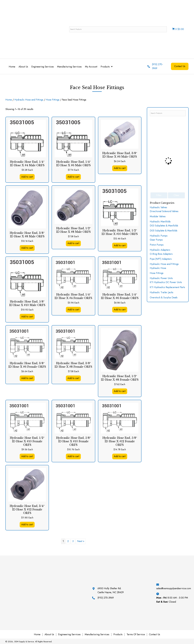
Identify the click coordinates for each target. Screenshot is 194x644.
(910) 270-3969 (106, 598)
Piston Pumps (157, 245)
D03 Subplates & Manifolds (164, 226)
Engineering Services (69, 635)
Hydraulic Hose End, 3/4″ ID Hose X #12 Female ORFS (27, 509)
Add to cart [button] (27, 177)
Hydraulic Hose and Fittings (29, 100)
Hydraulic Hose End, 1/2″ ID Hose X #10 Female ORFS (27, 441)
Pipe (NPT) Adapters (161, 259)
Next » (81, 541)
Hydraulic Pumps (159, 236)
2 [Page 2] (68, 541)
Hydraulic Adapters (160, 250)
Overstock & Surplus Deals (164, 298)
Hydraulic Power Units (161, 278)
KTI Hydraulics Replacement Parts (167, 287)
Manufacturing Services (97, 635)
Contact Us (155, 635)
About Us (49, 635)
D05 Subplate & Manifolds (164, 231)
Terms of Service (136, 635)
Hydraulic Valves (158, 207)
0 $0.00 (178, 29)
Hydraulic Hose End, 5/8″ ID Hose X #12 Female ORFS (120, 441)
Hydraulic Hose (158, 268)
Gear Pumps (156, 240)
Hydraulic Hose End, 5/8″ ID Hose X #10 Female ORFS (73, 441)
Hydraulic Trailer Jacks (162, 292)
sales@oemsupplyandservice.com (174, 588)
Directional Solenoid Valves (164, 211)
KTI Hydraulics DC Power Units (166, 282)
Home (9, 100)
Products (118, 635)
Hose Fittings (53, 100)
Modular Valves (158, 216)
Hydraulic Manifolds (160, 222)
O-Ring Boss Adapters (161, 254)
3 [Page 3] (73, 541)
